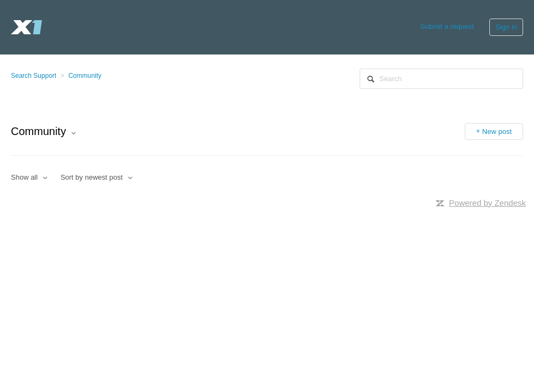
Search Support (34, 76)
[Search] (441, 79)
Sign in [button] (506, 27)
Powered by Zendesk (487, 203)
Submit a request (447, 26)
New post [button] (497, 131)
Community (85, 76)
